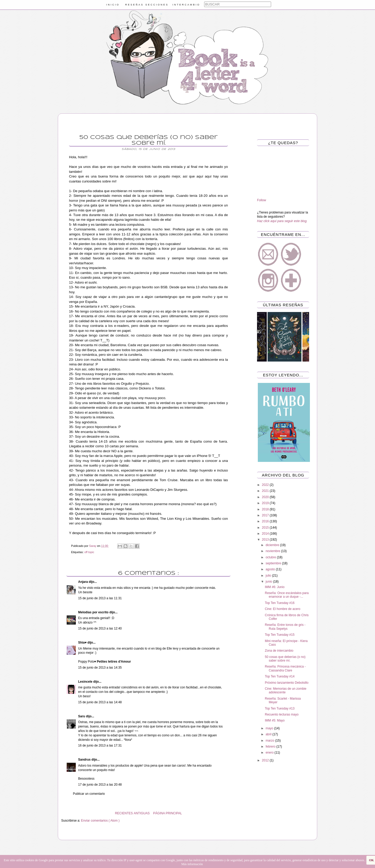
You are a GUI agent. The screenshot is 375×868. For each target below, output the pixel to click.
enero (270, 753)
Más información (192, 864)
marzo (270, 741)
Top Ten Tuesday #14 (280, 676)
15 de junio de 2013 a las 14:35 (100, 668)
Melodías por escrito (94, 612)
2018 (266, 509)
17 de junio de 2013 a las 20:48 (100, 785)
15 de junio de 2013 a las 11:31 (100, 598)
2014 (266, 534)
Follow (262, 200)
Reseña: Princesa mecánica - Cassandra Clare (285, 668)
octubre (271, 557)
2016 (266, 521)
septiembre (274, 563)
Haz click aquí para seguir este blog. (282, 221)
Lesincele (86, 682)
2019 (266, 503)
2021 (266, 491)
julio (269, 576)
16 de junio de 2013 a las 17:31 (100, 745)
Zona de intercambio (279, 651)
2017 (266, 515)
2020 (266, 497)
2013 (266, 540)
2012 (266, 760)
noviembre (273, 551)
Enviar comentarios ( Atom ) (100, 821)
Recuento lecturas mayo (282, 714)
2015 (266, 528)
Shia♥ (83, 643)
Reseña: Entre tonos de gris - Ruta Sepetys (285, 627)
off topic (89, 552)
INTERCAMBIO (186, 5)
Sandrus (85, 760)
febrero (271, 747)
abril (269, 734)
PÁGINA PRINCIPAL (167, 813)
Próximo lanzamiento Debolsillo (287, 683)
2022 (266, 485)
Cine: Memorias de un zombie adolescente (286, 690)
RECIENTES (124, 813)
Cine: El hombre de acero (283, 609)
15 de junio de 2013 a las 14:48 (100, 702)
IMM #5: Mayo (275, 720)
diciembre (273, 545)
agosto (271, 569)
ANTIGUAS (142, 813)
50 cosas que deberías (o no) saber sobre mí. (285, 659)
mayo (270, 728)
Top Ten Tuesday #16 (280, 603)
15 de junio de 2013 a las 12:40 (100, 628)
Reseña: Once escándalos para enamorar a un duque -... (287, 595)
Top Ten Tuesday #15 (280, 635)
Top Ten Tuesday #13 (280, 708)
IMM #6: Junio (275, 587)
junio (269, 582)
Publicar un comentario (89, 794)
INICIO (113, 5)
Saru (82, 716)
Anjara (83, 582)
